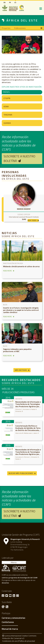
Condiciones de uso (10, 641)
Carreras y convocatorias (13, 618)
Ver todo (32, 220)
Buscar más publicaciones (21, 473)
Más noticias (21, 370)
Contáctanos (8, 622)
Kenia (6, 106)
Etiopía (7, 98)
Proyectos (6, 28)
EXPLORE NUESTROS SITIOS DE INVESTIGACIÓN (22, 87)
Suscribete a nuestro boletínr (19, 158)
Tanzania (8, 115)
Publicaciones (20, 28)
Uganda (7, 123)
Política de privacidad (27, 641)
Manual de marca (10, 629)
